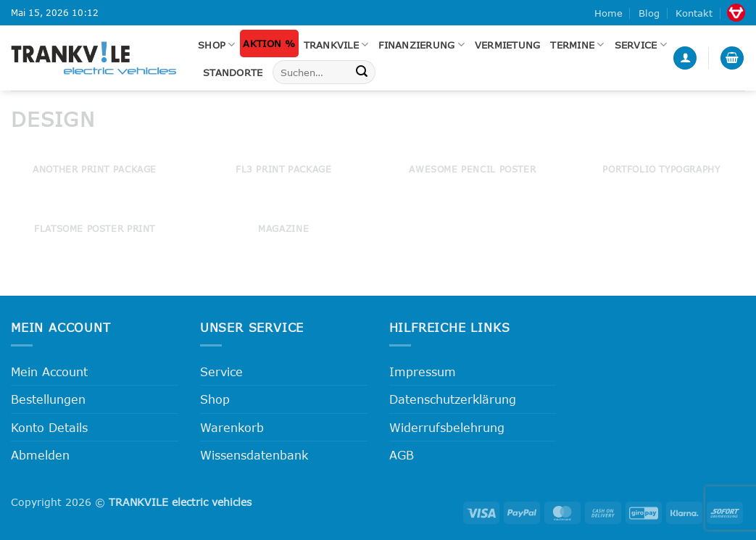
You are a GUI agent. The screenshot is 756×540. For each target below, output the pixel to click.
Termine (577, 45)
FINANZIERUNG (421, 45)
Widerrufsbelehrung (447, 427)
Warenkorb (232, 427)
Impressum (423, 371)
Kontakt (694, 13)
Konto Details (49, 427)
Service (641, 45)
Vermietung (508, 45)
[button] (685, 58)
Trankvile (336, 45)
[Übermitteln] (362, 72)
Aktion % (269, 43)
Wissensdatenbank (254, 455)
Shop (216, 45)
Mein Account (49, 371)
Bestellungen (48, 399)
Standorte (233, 72)
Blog (649, 13)
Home (608, 13)
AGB (402, 455)
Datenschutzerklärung (453, 399)
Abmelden (40, 455)
